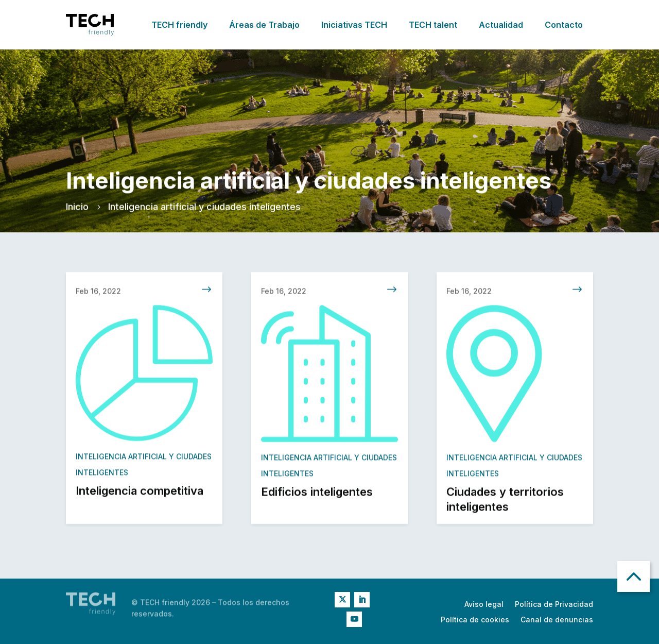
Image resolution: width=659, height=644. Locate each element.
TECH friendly (179, 25)
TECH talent (433, 25)
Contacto (564, 25)
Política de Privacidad (554, 605)
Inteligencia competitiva (140, 494)
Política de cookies (475, 620)
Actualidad (501, 25)
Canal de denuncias (557, 620)
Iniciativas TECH (354, 25)
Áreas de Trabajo (264, 25)
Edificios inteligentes (317, 495)
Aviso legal (484, 605)
